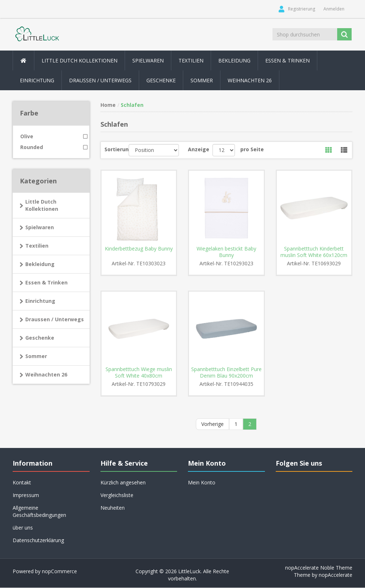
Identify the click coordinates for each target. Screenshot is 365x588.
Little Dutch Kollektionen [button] (80, 60)
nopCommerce (59, 572)
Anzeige (199, 149)
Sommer (36, 356)
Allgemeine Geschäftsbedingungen (39, 512)
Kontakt (22, 483)
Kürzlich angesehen (123, 483)
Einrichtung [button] (37, 80)
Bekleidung (40, 264)
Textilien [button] (191, 60)
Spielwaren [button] (148, 60)
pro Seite (252, 149)
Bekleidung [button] (234, 60)
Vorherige (212, 424)
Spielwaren (40, 227)
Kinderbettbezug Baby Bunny (139, 249)
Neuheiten (113, 508)
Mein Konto (202, 483)
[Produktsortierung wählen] (154, 150)
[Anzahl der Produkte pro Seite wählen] (224, 150)
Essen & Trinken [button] (287, 60)
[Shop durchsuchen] (305, 34)
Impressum (26, 495)
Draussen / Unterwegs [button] (100, 80)
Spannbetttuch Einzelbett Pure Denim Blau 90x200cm (226, 373)
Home (108, 105)
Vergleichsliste (117, 495)
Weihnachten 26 (250, 80)
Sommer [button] (202, 80)
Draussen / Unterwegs (55, 319)
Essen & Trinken (46, 282)
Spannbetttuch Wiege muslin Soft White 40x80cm (139, 373)
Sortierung (117, 149)
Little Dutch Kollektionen (42, 205)
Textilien (37, 246)
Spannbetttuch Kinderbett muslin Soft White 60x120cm (314, 252)
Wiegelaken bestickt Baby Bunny (226, 252)
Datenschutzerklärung (38, 541)
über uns (23, 528)
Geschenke (161, 80)
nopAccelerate (336, 575)
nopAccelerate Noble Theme (319, 568)
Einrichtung (40, 301)
